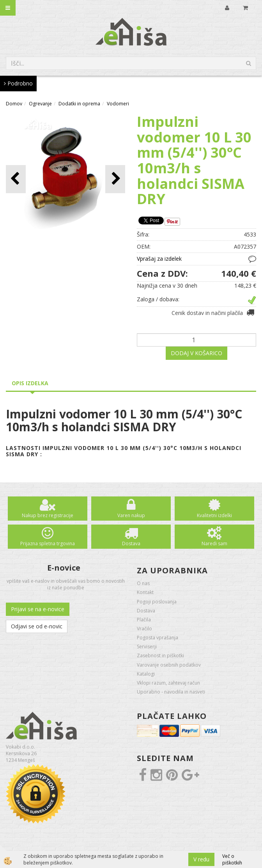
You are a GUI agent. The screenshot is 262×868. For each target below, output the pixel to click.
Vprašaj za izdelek (159, 259)
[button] (115, 179)
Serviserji (147, 647)
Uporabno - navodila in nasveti (171, 692)
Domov (14, 104)
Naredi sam (214, 543)
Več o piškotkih (232, 859)
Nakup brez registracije (48, 515)
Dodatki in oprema (79, 104)
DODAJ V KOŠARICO (196, 353)
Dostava (131, 543)
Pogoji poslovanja (157, 602)
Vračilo (144, 629)
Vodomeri (118, 104)
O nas (143, 583)
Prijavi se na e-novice (38, 609)
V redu (201, 859)
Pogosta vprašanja (158, 638)
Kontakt (145, 592)
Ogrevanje (40, 104)
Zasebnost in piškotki (160, 655)
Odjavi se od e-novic (37, 626)
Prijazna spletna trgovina (48, 543)
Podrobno (18, 83)
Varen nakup (131, 515)
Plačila (144, 620)
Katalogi (146, 674)
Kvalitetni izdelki (214, 515)
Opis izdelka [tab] (30, 383)
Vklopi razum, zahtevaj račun (168, 683)
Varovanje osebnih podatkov (169, 665)
